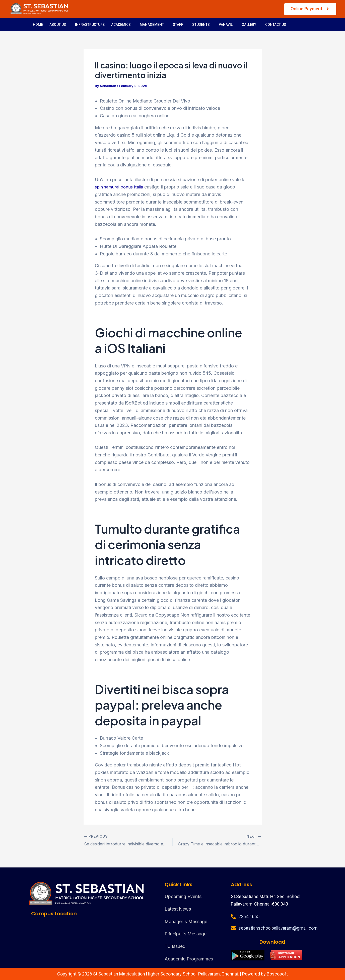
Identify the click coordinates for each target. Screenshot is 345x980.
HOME (38, 25)
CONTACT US (276, 25)
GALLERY (249, 25)
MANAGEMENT (152, 25)
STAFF (178, 25)
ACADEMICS (121, 25)
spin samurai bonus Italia (120, 187)
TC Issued (175, 946)
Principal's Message (186, 934)
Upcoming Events (183, 896)
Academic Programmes (189, 959)
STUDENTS (201, 25)
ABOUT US (58, 25)
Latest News (178, 909)
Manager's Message (186, 921)
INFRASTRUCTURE (90, 25)
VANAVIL (226, 25)
